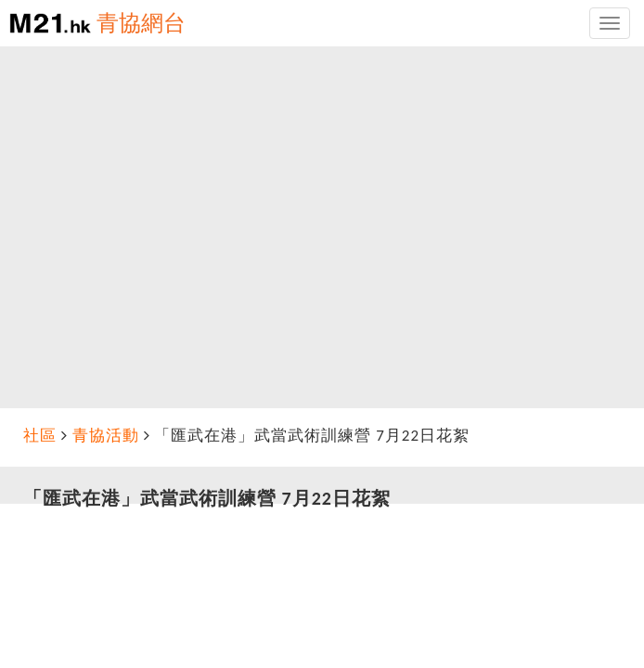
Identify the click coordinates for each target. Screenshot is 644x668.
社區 (40, 436)
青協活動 (106, 436)
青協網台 (141, 23)
